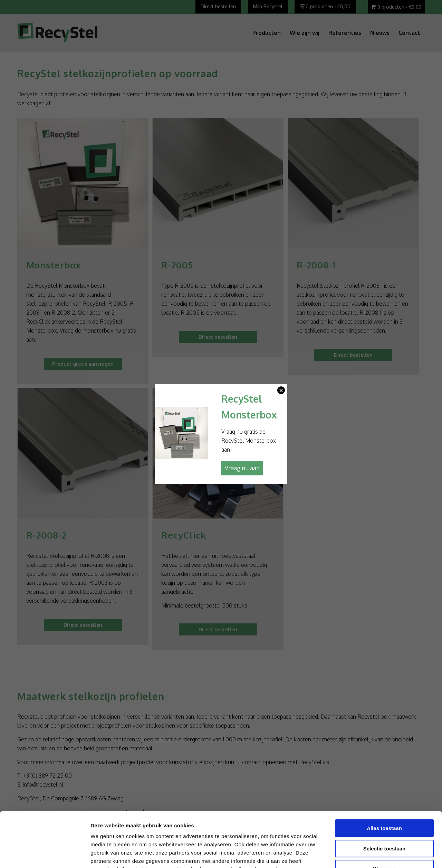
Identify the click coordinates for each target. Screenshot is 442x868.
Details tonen (362, 854)
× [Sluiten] (281, 390)
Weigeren (384, 817)
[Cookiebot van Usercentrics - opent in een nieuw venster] (45, 855)
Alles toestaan (384, 777)
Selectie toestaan (385, 797)
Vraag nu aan (242, 468)
